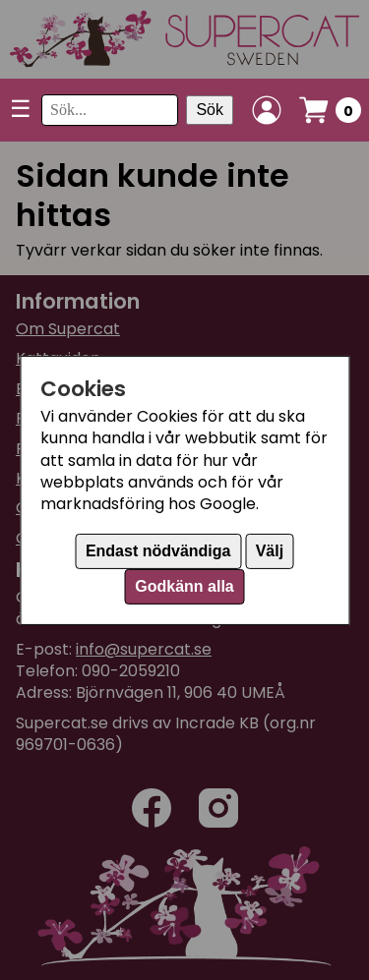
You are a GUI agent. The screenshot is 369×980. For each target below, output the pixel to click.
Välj (270, 551)
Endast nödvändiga (158, 551)
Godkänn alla (184, 586)
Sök (210, 110)
